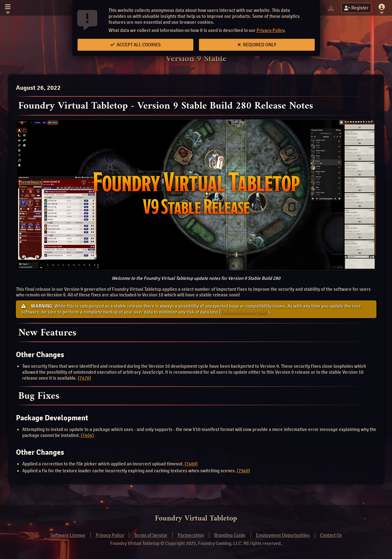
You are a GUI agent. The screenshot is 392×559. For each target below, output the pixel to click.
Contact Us (331, 535)
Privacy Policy (270, 30)
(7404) (87, 435)
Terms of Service (151, 535)
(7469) (191, 464)
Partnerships (191, 535)
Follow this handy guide (244, 312)
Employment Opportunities (283, 535)
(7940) (243, 471)
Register (356, 8)
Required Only (257, 45)
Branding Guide (230, 535)
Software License (68, 535)
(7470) (84, 378)
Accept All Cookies (135, 45)
